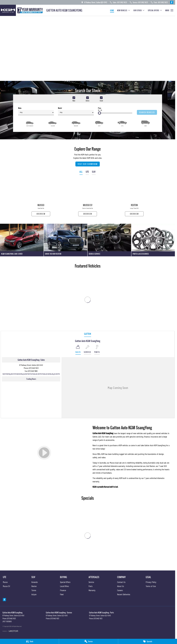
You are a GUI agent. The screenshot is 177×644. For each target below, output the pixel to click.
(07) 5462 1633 (34, 368)
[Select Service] (88, 350)
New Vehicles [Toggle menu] (124, 10)
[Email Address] (31, 374)
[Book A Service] (109, 240)
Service (91, 582)
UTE (87, 172)
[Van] (145, 123)
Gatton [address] (88, 334)
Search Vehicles (147, 112)
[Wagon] (76, 123)
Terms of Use (151, 586)
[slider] (99, 113)
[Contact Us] (94, 2)
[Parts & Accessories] (153, 240)
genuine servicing (136, 437)
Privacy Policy (151, 582)
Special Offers (65, 582)
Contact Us (121, 582)
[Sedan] (53, 123)
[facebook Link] (172, 2)
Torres (34, 590)
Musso (5, 582)
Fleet (62, 594)
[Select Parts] (97, 350)
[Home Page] (22, 10)
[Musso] (41, 198)
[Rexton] (134, 198)
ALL (81, 172)
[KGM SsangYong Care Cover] (22, 240)
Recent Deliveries (124, 594)
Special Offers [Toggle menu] (155, 10)
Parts (91, 586)
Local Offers (64, 586)
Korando (35, 582)
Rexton (152, 466)
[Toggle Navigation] (169, 10)
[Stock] (29, 641)
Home (112, 10)
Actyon (34, 594)
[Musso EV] (88, 198)
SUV (94, 172)
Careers (120, 590)
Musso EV (6, 586)
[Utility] (122, 123)
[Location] (78, 350)
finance (147, 437)
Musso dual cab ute (117, 463)
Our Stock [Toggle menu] (139, 10)
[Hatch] (30, 123)
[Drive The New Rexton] (66, 240)
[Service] (88, 641)
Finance (63, 590)
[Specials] (148, 641)
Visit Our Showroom (88, 164)
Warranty (92, 590)
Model (76, 111)
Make (36, 111)
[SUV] (99, 123)
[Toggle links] (10, 631)
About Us (121, 586)
